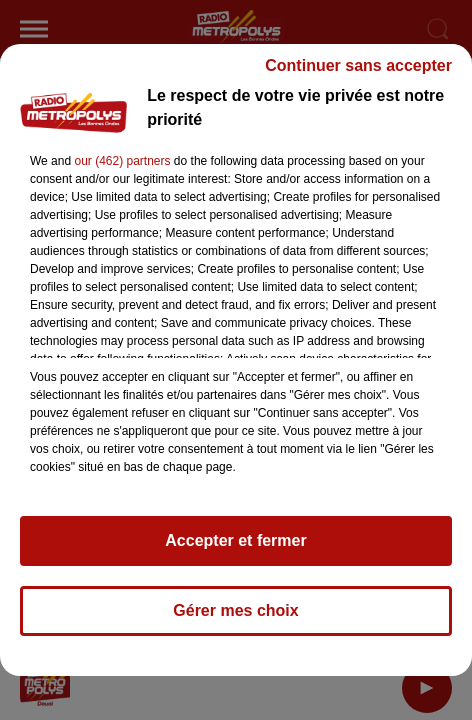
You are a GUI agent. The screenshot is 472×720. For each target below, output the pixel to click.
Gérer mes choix (235, 619)
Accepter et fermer (235, 549)
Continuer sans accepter (358, 74)
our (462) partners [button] (122, 170)
